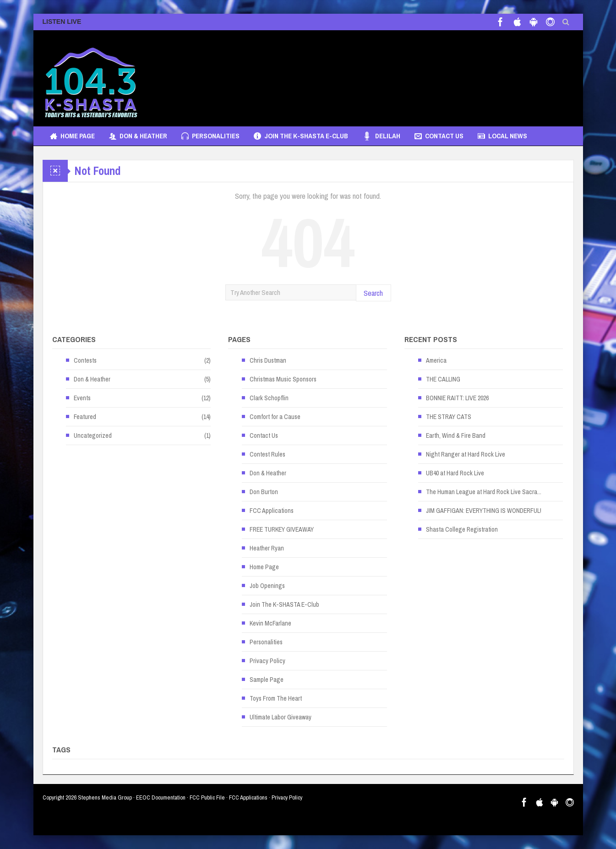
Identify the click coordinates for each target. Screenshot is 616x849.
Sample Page (267, 680)
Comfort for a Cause (275, 417)
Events (82, 398)
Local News (502, 136)
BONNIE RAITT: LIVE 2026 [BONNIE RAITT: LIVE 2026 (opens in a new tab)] (457, 398)
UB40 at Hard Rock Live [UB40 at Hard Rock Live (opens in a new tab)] (455, 473)
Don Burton (264, 492)
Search (373, 293)
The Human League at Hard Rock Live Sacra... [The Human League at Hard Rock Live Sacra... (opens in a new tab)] (484, 492)
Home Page (72, 136)
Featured (85, 417)
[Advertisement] (407, 74)
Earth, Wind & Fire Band (456, 435)
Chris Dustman (268, 360)
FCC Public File (207, 797)
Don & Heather (138, 136)
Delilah (381, 136)
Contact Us (439, 136)
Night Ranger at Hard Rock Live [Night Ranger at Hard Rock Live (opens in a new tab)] (466, 454)
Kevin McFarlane (270, 623)
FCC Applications (272, 511)
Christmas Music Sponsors (283, 379)
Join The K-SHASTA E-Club (301, 136)
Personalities (210, 136)
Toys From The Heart (276, 698)
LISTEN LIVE (62, 22)
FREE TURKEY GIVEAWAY (282, 529)
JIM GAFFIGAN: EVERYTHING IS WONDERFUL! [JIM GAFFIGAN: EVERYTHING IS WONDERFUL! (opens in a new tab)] (484, 511)
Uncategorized (93, 435)
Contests (85, 360)
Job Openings (267, 586)
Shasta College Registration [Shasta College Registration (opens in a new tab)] (462, 529)
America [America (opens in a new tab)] (436, 360)
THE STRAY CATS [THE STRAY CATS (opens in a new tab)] (449, 417)
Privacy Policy (267, 661)
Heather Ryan (267, 548)
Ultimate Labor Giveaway (281, 717)
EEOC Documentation (161, 797)
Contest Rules (267, 454)
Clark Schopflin (269, 398)
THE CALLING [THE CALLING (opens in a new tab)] (443, 379)
